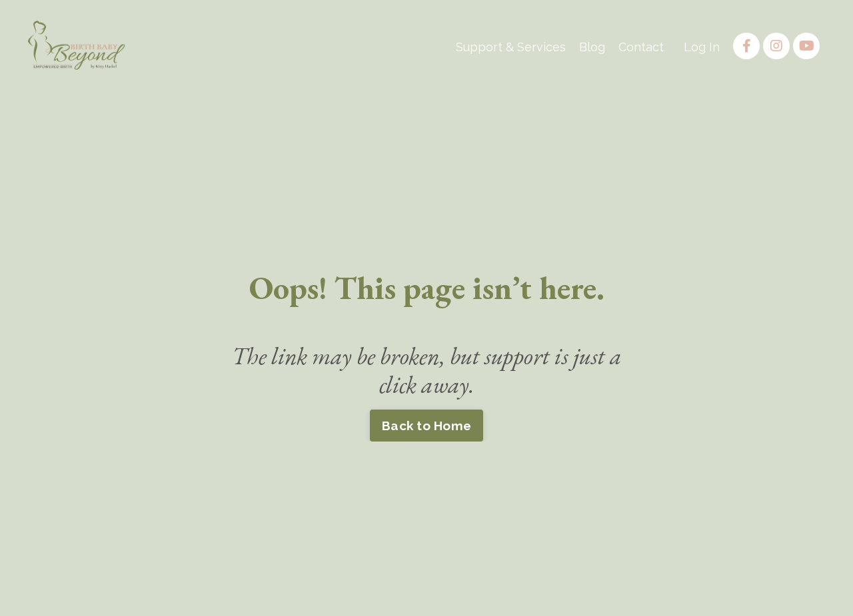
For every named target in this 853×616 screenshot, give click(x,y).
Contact (641, 47)
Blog (592, 47)
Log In (702, 47)
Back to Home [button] (426, 426)
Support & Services (511, 47)
